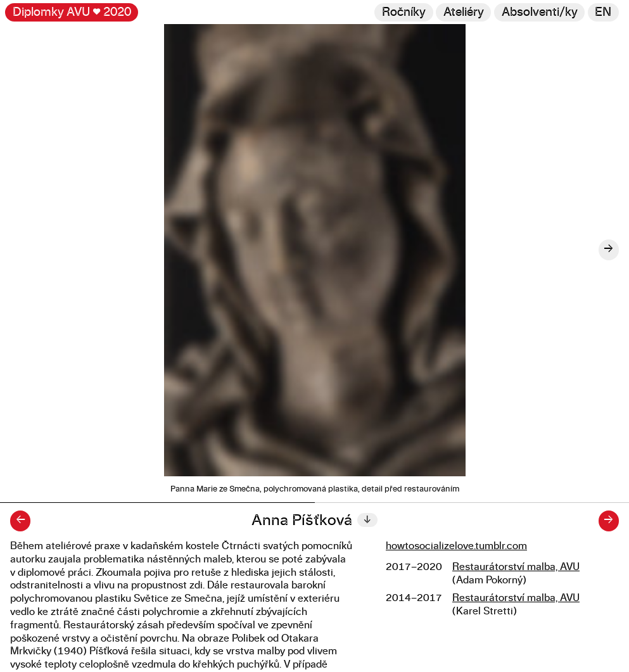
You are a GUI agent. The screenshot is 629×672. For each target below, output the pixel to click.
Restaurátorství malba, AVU (516, 567)
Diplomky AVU (72, 12)
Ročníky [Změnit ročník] (404, 12)
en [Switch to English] (603, 12)
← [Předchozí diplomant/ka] (21, 520)
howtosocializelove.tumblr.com (456, 546)
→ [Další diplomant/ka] (608, 520)
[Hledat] (539, 12)
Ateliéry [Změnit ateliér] (464, 12)
